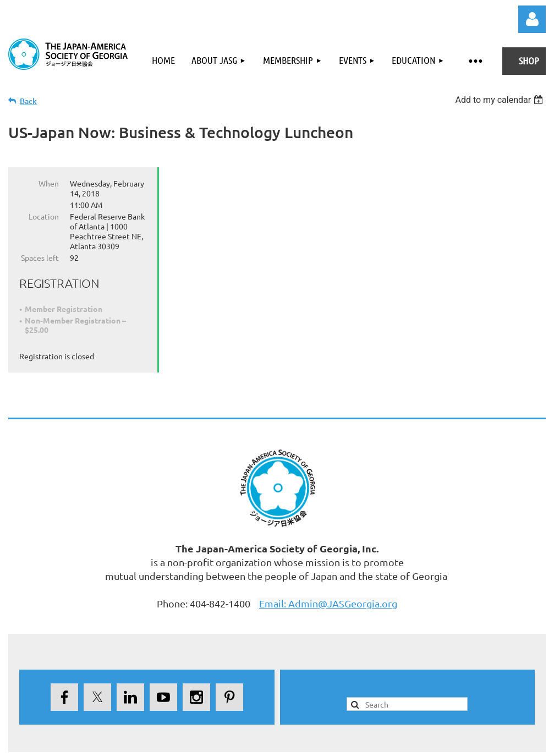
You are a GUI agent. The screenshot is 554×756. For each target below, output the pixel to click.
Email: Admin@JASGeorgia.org (328, 603)
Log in (532, 19)
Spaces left (40, 258)
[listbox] (500, 100)
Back (28, 101)
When (49, 183)
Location (44, 216)
